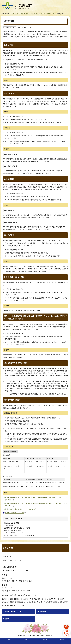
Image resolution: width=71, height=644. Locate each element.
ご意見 (7, 619)
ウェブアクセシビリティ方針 (13, 561)
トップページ (15, 14)
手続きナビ (44, 639)
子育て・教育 (25, 14)
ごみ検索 (62, 639)
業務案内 (43, 612)
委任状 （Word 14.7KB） (15, 513)
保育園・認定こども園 (48, 14)
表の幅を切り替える (10, 452)
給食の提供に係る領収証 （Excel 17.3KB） (22, 509)
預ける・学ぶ (35, 14)
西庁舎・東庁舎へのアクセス (14, 612)
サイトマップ (7, 557)
